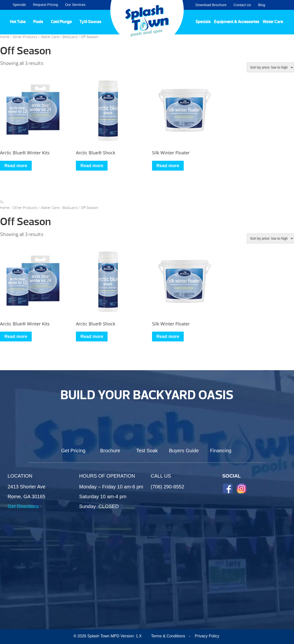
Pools (38, 22)
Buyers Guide (184, 451)
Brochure (110, 451)
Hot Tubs (18, 22)
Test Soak (147, 451)
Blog (262, 5)
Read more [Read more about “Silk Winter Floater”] (168, 166)
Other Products (25, 37)
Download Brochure (211, 5)
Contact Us (242, 5)
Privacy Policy (207, 636)
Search (284, 5)
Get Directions (23, 506)
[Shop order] (270, 67)
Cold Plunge (61, 22)
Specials (19, 5)
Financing (221, 451)
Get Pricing (73, 451)
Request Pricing (46, 5)
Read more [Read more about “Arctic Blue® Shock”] (92, 166)
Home (5, 37)
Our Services (75, 5)
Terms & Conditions (168, 636)
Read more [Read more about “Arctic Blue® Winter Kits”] (16, 166)
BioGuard (70, 37)
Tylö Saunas (90, 22)
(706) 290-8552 (168, 487)
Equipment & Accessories (237, 22)
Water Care (273, 22)
